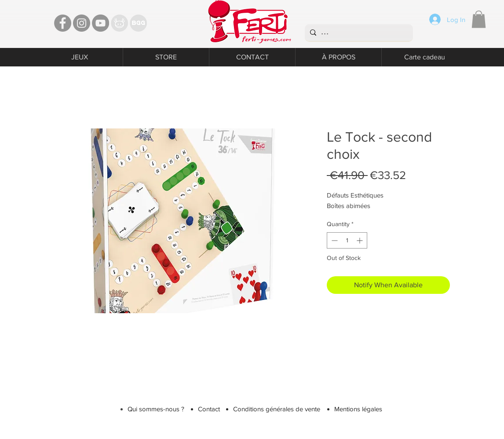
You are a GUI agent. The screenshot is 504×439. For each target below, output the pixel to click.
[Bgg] (138, 23)
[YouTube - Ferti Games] (100, 23)
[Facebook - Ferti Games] (63, 23)
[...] (358, 33)
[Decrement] (334, 240)
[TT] (119, 23)
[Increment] (360, 240)
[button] (479, 19)
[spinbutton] (347, 240)
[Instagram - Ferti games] (82, 23)
